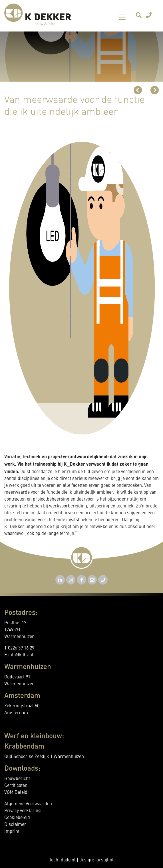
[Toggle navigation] (122, 17)
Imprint (12, 832)
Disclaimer (15, 825)
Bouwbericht (17, 779)
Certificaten (16, 786)
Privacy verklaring (23, 811)
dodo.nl (68, 860)
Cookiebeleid (17, 818)
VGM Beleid (16, 793)
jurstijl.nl (104, 860)
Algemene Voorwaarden (28, 804)
